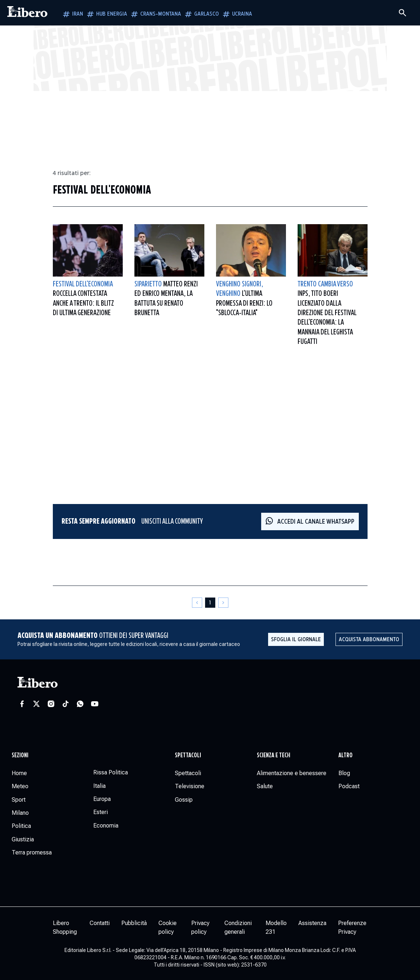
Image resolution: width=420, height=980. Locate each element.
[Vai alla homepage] (27, 13)
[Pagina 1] (210, 603)
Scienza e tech (274, 755)
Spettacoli (188, 755)
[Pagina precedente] (197, 603)
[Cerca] (403, 13)
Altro (346, 755)
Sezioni (20, 755)
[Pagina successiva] (223, 603)
